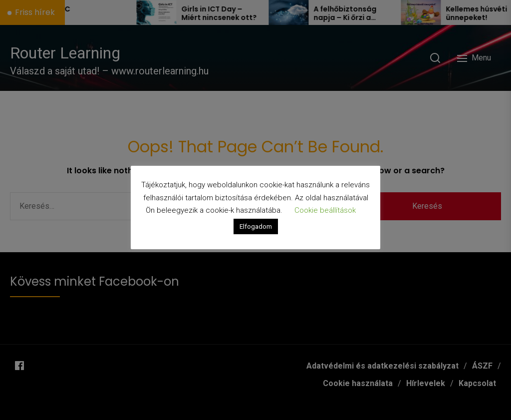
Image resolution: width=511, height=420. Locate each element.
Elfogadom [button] (256, 226)
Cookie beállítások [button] (325, 210)
